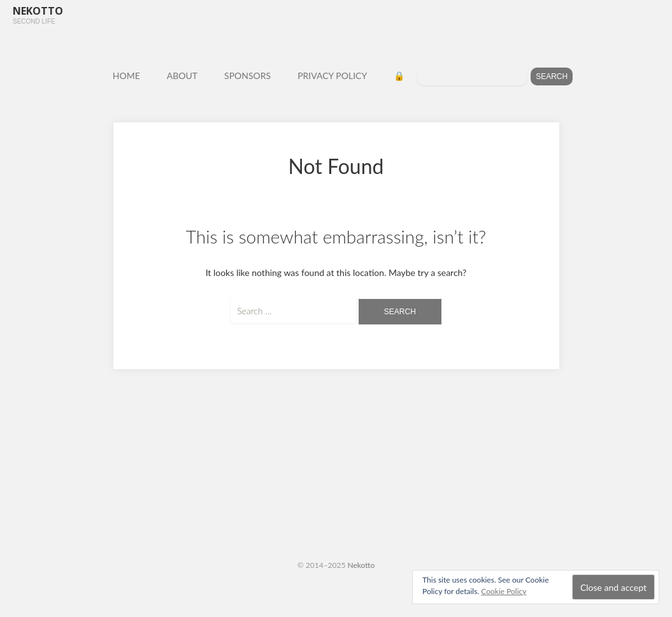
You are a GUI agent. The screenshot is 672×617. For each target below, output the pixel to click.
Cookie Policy (504, 591)
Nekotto (361, 565)
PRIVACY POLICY (332, 76)
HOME (126, 76)
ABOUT (182, 76)
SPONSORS (247, 76)
